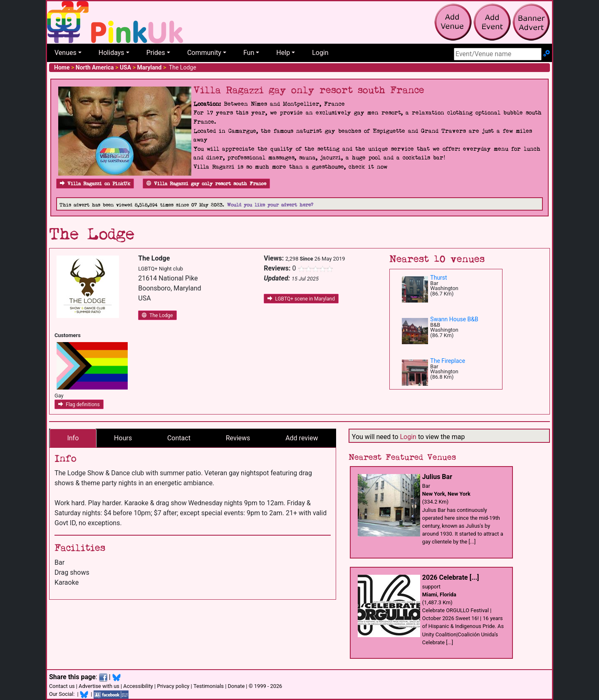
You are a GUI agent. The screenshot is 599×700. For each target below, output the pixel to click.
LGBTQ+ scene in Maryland (301, 299)
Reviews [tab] (238, 438)
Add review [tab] (302, 438)
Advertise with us (99, 686)
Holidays (111, 53)
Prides (156, 53)
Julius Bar (437, 477)
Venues (66, 53)
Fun (249, 53)
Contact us (62, 686)
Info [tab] (73, 438)
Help (283, 53)
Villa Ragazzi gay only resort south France (206, 184)
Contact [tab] (179, 438)
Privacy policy (173, 686)
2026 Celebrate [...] (451, 577)
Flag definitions (79, 405)
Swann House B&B (454, 319)
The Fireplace (448, 361)
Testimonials (209, 686)
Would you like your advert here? (270, 205)
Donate (236, 686)
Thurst (438, 278)
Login (320, 53)
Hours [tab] (123, 438)
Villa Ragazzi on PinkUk (95, 184)
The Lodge (157, 315)
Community (204, 53)
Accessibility (138, 686)
